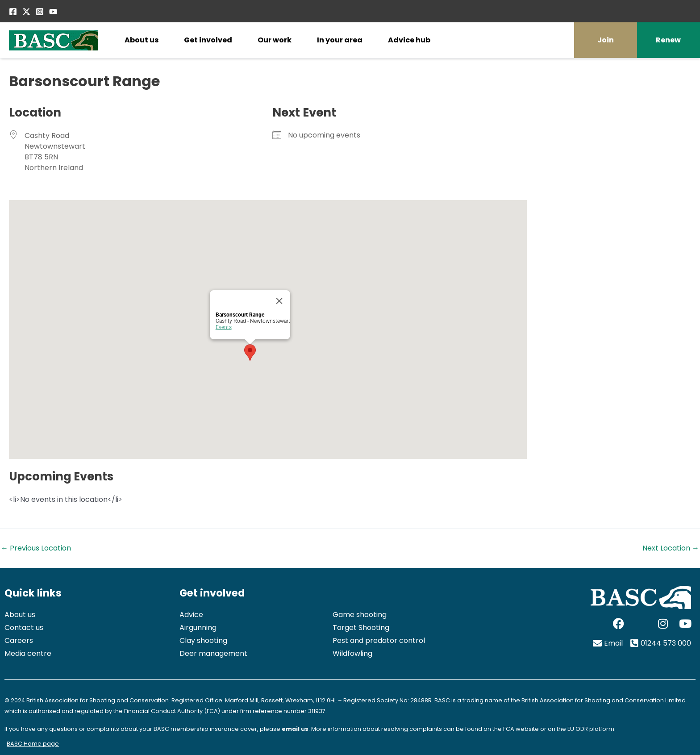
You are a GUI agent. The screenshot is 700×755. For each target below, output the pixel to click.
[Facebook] (13, 12)
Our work (275, 40)
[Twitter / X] (26, 12)
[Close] (279, 301)
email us (295, 729)
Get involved (208, 40)
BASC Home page (33, 744)
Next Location (671, 548)
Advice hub (409, 40)
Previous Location (36, 548)
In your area (340, 40)
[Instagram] (40, 12)
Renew (668, 40)
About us (142, 40)
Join (606, 40)
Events (224, 327)
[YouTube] (53, 12)
